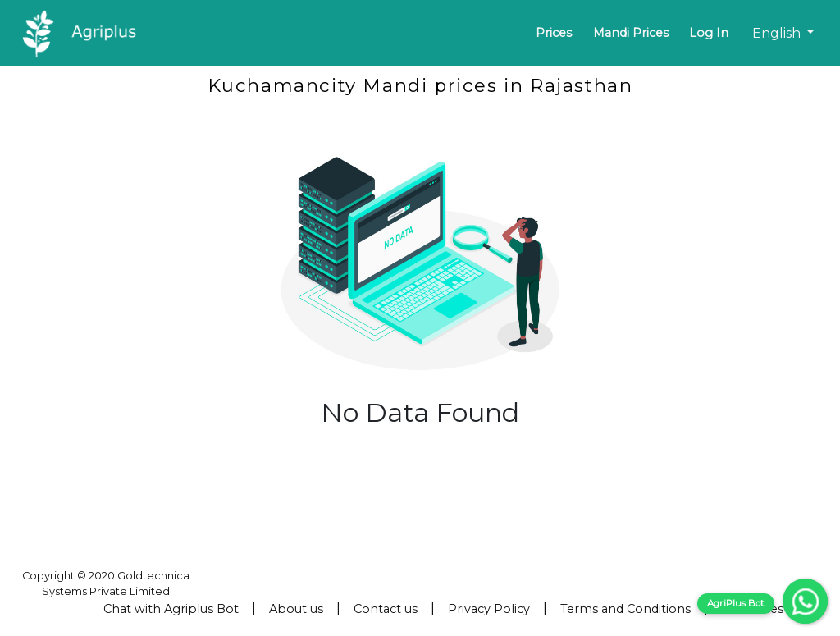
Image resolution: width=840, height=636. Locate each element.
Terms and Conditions (625, 609)
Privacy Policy (489, 609)
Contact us (386, 609)
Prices (554, 33)
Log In (709, 33)
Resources (752, 609)
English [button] (778, 33)
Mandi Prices (631, 33)
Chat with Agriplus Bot (171, 609)
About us (296, 609)
